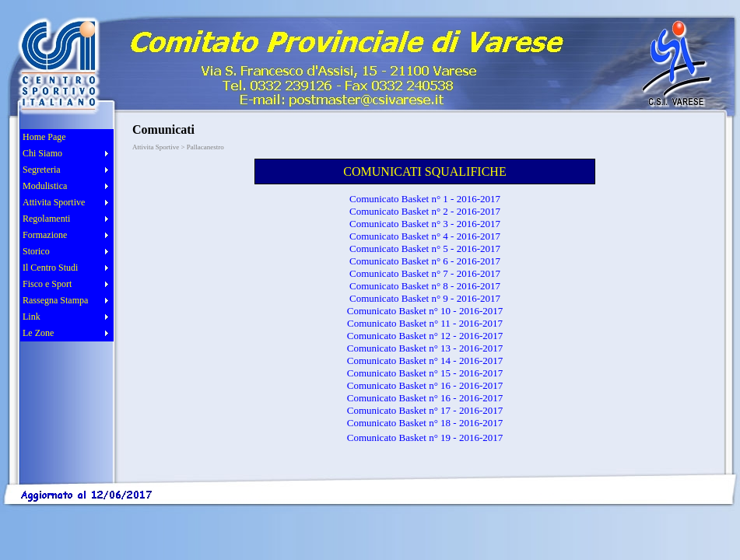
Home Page (44, 137)
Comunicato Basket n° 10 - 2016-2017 (425, 311)
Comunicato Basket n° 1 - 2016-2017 (425, 199)
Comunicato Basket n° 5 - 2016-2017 (425, 248)
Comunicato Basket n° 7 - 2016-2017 (425, 273)
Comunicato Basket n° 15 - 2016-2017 (425, 373)
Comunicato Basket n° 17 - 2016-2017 (425, 410)
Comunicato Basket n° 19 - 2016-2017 (425, 437)
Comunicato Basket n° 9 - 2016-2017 (425, 298)
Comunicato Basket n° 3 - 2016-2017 (425, 224)
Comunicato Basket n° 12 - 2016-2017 (425, 336)
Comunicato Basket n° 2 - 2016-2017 (425, 211)
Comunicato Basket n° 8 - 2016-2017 (425, 286)
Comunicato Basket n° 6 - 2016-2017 (425, 261)
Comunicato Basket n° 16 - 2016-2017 (425, 385)
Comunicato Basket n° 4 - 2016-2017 (425, 236)
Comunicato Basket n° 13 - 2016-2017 (425, 348)
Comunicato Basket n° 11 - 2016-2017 (425, 323)
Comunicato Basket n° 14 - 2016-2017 (425, 360)
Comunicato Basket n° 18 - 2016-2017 (425, 423)
